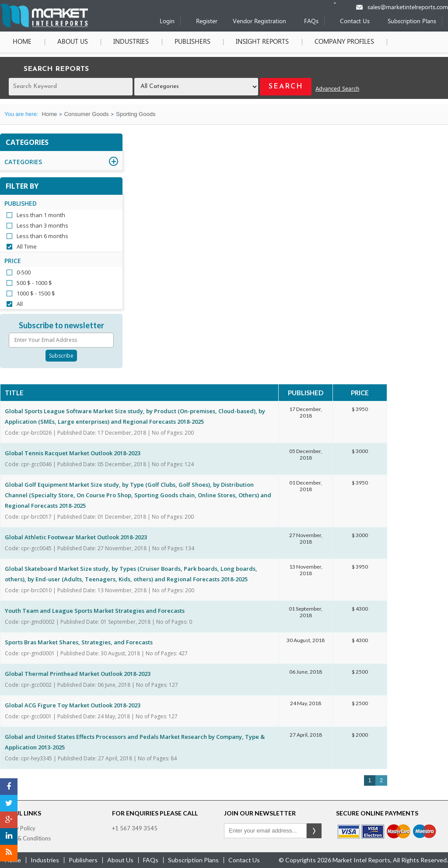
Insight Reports (261, 42)
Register (207, 22)
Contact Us (355, 22)
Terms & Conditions (25, 838)
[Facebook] (9, 787)
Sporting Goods (136, 114)
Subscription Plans (412, 22)
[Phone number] (341, 3)
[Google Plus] (9, 820)
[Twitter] (9, 803)
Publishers (192, 42)
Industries (131, 42)
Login (167, 22)
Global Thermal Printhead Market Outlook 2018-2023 (78, 674)
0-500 (24, 272)
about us (120, 860)
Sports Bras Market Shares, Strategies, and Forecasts (79, 642)
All (20, 304)
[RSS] (9, 853)
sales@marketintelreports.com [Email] (408, 8)
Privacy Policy (18, 828)
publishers (83, 860)
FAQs (311, 22)
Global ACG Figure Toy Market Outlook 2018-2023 (73, 705)
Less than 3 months (42, 225)
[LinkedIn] (9, 836)
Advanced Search (337, 89)
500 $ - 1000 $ (34, 283)
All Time (27, 246)
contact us (244, 860)
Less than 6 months (42, 236)
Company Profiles (343, 42)
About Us (72, 42)
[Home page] (44, 26)
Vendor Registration (259, 22)
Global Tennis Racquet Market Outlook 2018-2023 (73, 453)
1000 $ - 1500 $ (36, 293)
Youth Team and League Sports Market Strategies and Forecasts (95, 611)
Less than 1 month (41, 215)
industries (45, 860)
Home (22, 42)
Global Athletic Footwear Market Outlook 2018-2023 (76, 537)
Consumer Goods (87, 114)
